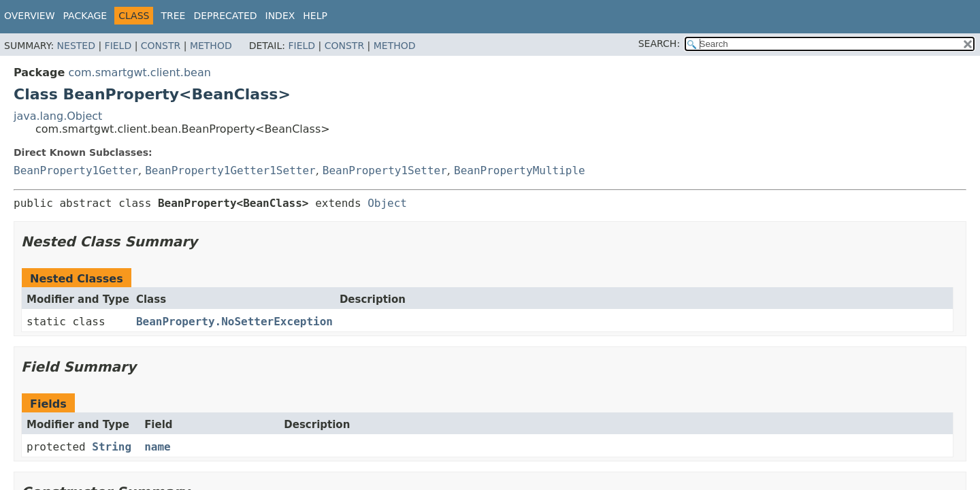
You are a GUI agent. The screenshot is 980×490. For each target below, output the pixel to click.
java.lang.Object (58, 116)
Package (85, 16)
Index (280, 16)
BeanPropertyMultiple (520, 170)
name (158, 447)
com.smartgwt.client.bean (139, 72)
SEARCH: (659, 44)
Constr (161, 46)
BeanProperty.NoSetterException (234, 322)
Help (315, 16)
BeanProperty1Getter (76, 170)
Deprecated (225, 16)
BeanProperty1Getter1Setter (230, 170)
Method (211, 46)
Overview (30, 16)
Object (387, 203)
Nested (76, 46)
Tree (173, 16)
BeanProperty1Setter (385, 170)
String (112, 447)
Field (118, 46)
